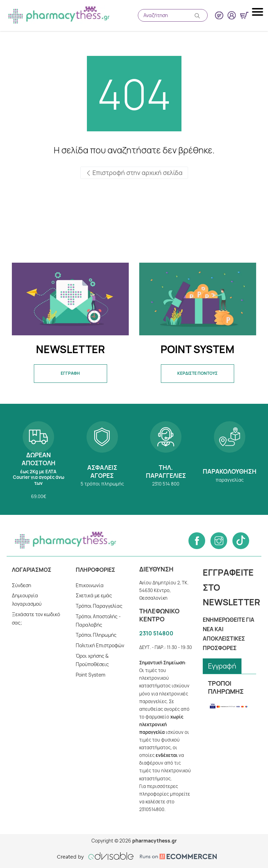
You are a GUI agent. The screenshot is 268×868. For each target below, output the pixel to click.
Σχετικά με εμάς (94, 595)
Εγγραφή (222, 666)
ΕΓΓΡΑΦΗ (70, 373)
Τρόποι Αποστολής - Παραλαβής (98, 621)
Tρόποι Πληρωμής (96, 635)
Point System (91, 675)
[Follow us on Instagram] (219, 541)
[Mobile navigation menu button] (258, 12)
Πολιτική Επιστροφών (100, 645)
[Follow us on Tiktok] (241, 541)
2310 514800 (156, 633)
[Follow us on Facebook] (197, 541)
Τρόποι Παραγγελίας (99, 606)
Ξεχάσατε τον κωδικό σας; (36, 618)
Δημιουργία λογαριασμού (27, 600)
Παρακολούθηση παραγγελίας (229, 459)
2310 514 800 (166, 459)
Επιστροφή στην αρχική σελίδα (134, 173)
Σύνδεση (21, 585)
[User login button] (232, 15)
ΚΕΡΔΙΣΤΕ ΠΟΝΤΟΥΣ (198, 373)
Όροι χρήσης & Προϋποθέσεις (92, 660)
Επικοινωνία (90, 585)
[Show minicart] (244, 15)
